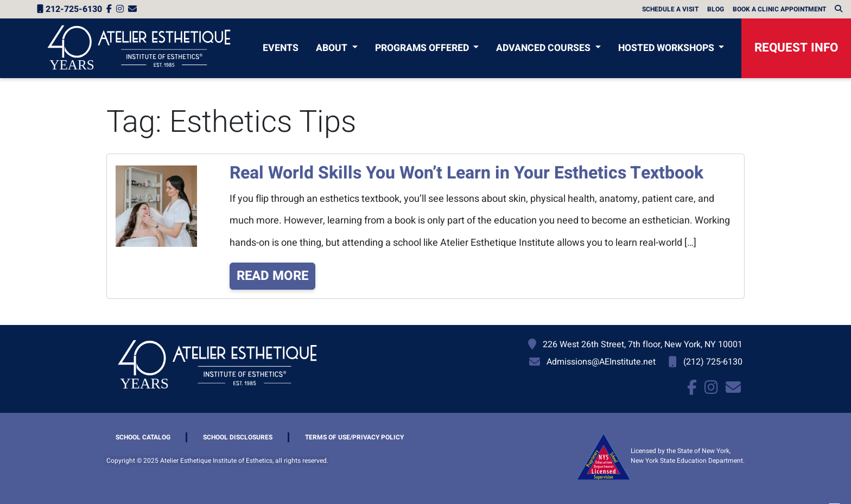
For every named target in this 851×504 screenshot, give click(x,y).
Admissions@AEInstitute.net (601, 362)
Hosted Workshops (667, 48)
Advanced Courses (544, 48)
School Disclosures (238, 437)
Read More (272, 276)
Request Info (796, 48)
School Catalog (143, 437)
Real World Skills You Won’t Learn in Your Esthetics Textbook (466, 173)
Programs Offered (423, 48)
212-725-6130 (69, 9)
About (333, 48)
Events (281, 48)
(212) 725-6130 (713, 362)
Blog (716, 9)
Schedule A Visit (670, 9)
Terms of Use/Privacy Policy (354, 437)
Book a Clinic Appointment (779, 9)
